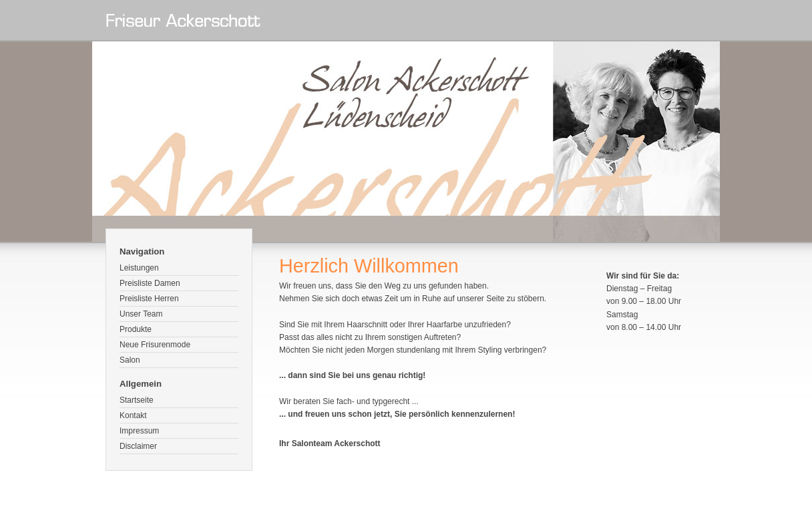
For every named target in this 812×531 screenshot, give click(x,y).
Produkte (136, 329)
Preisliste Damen (150, 283)
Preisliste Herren (149, 299)
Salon (130, 360)
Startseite (137, 400)
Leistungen (139, 268)
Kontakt (133, 415)
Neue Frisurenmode (155, 345)
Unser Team (141, 314)
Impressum (139, 431)
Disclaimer (138, 446)
